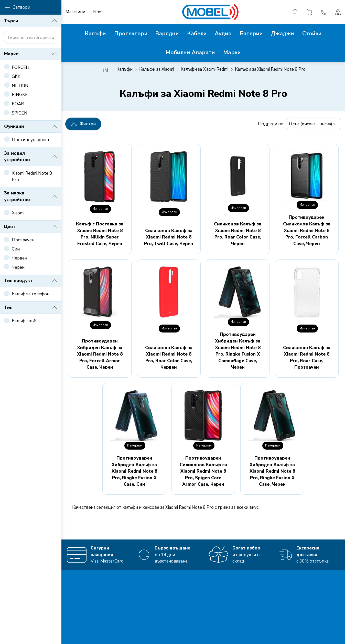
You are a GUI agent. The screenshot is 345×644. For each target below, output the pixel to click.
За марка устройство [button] (31, 196)
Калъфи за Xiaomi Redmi (204, 69)
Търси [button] (31, 21)
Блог (98, 12)
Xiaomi (18, 213)
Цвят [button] (31, 226)
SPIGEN (20, 113)
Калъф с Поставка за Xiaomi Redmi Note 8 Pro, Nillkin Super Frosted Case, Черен (100, 234)
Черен (18, 267)
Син (16, 249)
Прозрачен (23, 240)
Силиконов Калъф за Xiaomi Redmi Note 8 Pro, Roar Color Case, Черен (238, 234)
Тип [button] (31, 308)
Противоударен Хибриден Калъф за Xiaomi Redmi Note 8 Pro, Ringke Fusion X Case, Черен (272, 471)
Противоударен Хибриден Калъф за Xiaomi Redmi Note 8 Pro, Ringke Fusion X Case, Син (134, 471)
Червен (19, 258)
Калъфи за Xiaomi (157, 69)
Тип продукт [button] (31, 281)
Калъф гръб (24, 321)
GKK (16, 76)
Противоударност (31, 140)
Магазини (75, 12)
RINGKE (20, 95)
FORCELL (21, 67)
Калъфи (125, 69)
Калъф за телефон (31, 294)
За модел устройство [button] (31, 157)
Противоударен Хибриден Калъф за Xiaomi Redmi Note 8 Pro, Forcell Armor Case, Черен (100, 354)
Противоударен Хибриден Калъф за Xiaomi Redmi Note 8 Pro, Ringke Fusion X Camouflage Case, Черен (238, 351)
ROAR (18, 104)
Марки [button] (31, 54)
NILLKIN (20, 86)
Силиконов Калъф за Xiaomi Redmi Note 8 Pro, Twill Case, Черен (169, 237)
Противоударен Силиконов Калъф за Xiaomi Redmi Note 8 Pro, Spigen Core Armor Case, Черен (203, 471)
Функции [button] (31, 127)
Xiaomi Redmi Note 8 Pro (32, 177)
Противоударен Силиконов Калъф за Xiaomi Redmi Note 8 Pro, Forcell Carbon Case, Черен (307, 230)
